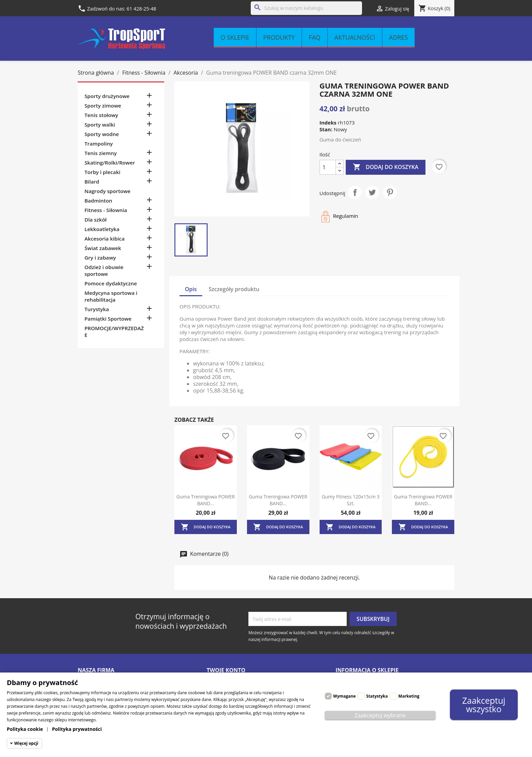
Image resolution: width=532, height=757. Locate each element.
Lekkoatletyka (102, 229)
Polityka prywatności (77, 729)
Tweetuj (372, 192)
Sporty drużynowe (107, 96)
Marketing (409, 696)
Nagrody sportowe (108, 191)
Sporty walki (100, 125)
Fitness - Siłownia (106, 210)
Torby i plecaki (102, 172)
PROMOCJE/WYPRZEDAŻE (114, 332)
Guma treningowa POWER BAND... (206, 500)
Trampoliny (99, 144)
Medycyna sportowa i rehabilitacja (111, 296)
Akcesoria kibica (104, 239)
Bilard (92, 182)
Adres (398, 37)
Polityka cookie (25, 729)
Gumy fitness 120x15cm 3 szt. (350, 500)
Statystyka (377, 696)
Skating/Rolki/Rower (110, 163)
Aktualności (355, 37)
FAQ (315, 37)
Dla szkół (96, 220)
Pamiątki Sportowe (108, 319)
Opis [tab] (191, 289)
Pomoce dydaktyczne (111, 283)
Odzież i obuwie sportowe (104, 270)
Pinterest (390, 192)
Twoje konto (226, 670)
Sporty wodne (102, 134)
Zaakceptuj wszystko (484, 705)
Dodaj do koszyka (386, 167)
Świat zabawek (103, 248)
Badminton (98, 201)
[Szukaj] (306, 8)
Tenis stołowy (101, 115)
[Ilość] (328, 167)
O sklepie (235, 37)
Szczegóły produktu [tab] (234, 289)
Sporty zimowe (103, 106)
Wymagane (344, 696)
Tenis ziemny (101, 153)
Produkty (279, 37)
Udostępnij (355, 192)
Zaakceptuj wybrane (380, 715)
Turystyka (97, 309)
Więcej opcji (26, 743)
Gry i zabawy (100, 258)
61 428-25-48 (141, 9)
